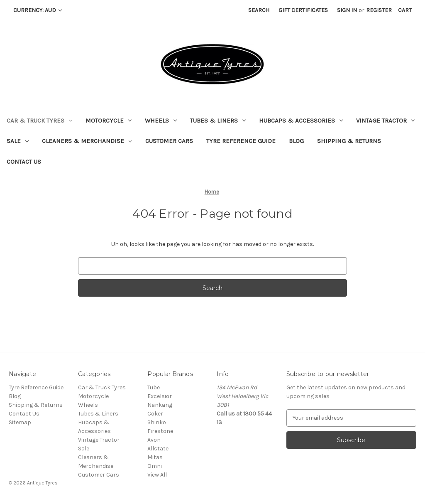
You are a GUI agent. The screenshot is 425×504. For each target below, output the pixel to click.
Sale (18, 141)
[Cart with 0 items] (405, 10)
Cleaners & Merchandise (87, 141)
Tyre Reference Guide (241, 141)
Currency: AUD (38, 10)
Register (379, 10)
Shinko (157, 422)
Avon (154, 440)
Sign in (347, 10)
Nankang (160, 405)
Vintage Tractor (385, 120)
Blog (296, 141)
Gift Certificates (303, 10)
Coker (155, 414)
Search (259, 10)
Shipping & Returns (349, 141)
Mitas (155, 457)
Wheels (161, 120)
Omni (155, 466)
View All (157, 475)
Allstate (158, 449)
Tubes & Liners (218, 120)
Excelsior (160, 396)
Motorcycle (109, 120)
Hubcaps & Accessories (301, 120)
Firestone (160, 431)
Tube (154, 387)
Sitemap (20, 422)
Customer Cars (169, 141)
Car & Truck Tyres (39, 120)
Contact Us (24, 162)
